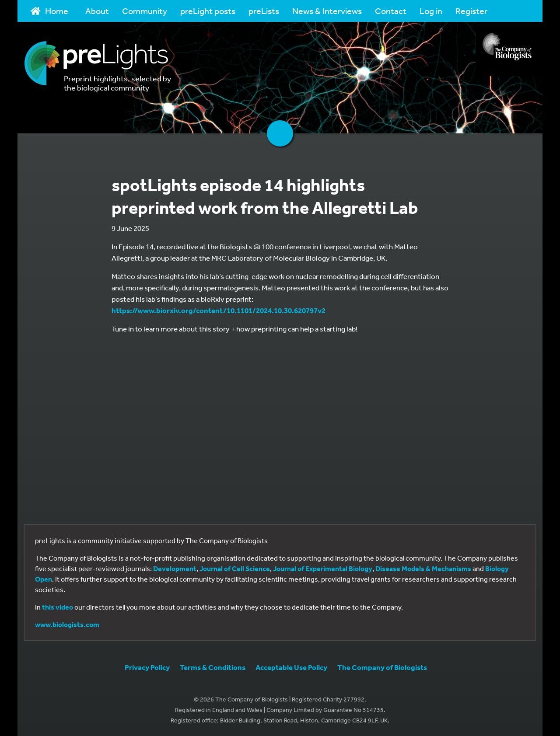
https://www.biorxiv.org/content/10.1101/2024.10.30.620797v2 (219, 310)
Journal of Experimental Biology (323, 569)
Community (145, 11)
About (97, 11)
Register (471, 11)
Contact (391, 11)
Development (175, 569)
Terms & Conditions (213, 667)
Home (49, 11)
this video (58, 607)
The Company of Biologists (382, 667)
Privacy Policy (147, 667)
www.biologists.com (67, 624)
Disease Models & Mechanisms (423, 569)
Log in (431, 11)
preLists (264, 11)
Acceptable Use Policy (291, 667)
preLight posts (208, 11)
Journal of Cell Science (235, 569)
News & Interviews (327, 11)
